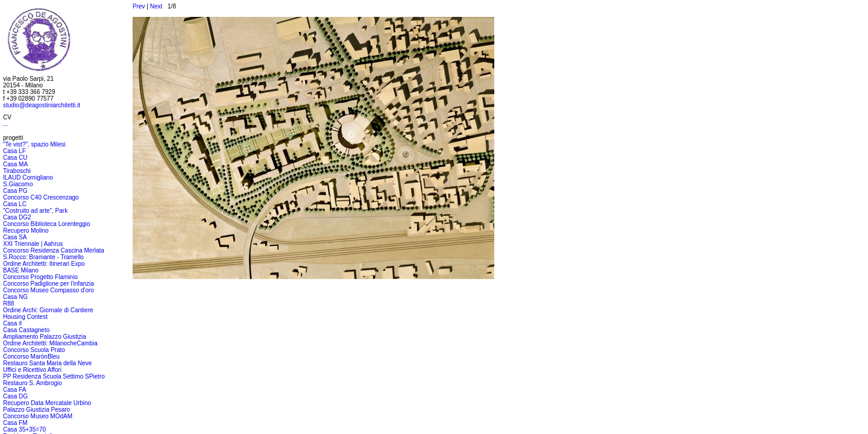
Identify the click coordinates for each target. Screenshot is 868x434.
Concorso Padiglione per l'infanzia (49, 284)
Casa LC (15, 204)
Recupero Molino (26, 231)
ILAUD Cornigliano (28, 178)
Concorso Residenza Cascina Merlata (54, 250)
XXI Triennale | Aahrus (33, 244)
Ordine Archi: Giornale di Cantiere (48, 310)
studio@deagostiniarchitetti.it (42, 105)
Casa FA (14, 390)
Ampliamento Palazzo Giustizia (45, 337)
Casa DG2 (17, 217)
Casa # (13, 323)
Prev (139, 6)
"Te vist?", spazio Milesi (34, 144)
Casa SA (15, 237)
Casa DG (15, 396)
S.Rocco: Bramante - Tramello (43, 257)
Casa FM (15, 423)
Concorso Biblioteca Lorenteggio (47, 224)
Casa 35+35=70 (24, 429)
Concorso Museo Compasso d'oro (49, 290)
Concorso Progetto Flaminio (40, 277)
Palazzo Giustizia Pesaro (36, 410)
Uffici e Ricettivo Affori (32, 370)
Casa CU (15, 158)
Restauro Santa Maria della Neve (47, 363)
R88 (8, 303)
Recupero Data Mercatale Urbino (47, 403)
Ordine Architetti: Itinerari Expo (44, 264)
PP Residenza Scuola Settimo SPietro (54, 376)
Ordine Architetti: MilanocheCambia (50, 343)
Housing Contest (25, 317)
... (5, 124)
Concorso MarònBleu (31, 357)
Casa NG (15, 297)
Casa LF (14, 151)
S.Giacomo (18, 184)
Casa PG (15, 191)
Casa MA (15, 164)
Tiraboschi (17, 171)
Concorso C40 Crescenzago (41, 197)
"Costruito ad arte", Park (35, 211)
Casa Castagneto (26, 330)
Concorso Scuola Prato (34, 350)
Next (156, 6)
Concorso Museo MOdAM (38, 416)
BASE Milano (21, 270)
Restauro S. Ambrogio (33, 383)
